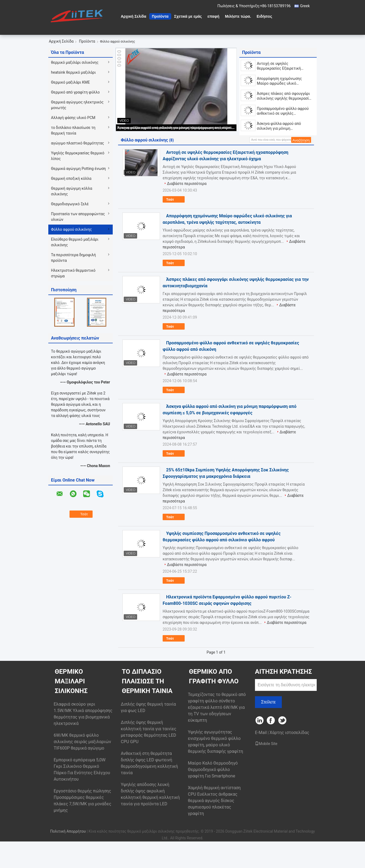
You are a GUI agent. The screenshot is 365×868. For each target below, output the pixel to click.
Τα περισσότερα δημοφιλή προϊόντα (73, 258)
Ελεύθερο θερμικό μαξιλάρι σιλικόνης (75, 242)
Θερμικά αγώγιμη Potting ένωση (78, 169)
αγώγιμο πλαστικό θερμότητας (78, 143)
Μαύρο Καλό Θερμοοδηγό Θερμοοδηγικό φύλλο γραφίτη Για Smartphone (213, 770)
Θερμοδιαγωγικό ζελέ (70, 204)
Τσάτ (174, 200)
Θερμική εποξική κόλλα (71, 178)
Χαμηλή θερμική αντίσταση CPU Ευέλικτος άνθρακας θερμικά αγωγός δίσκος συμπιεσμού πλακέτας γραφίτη (214, 801)
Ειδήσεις (264, 16)
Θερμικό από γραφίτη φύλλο (75, 92)
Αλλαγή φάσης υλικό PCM (73, 118)
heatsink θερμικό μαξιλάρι (73, 72)
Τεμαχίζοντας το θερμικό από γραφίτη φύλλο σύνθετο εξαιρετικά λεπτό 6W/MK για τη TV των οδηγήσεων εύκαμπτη (217, 707)
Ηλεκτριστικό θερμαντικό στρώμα (73, 273)
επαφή (213, 16)
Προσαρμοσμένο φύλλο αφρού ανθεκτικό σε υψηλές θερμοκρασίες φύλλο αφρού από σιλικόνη (285, 111)
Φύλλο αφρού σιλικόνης (71, 229)
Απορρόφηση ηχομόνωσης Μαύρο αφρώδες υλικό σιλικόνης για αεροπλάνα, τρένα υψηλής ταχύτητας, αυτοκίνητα (284, 81)
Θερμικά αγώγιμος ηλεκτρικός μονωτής (77, 105)
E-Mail (261, 733)
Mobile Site (266, 744)
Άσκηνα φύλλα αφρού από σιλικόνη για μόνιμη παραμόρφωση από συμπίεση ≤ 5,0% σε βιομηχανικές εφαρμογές (177, 128)
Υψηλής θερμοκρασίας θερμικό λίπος (78, 156)
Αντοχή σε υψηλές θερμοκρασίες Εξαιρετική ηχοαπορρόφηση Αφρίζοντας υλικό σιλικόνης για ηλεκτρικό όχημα (283, 66)
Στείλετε (269, 702)
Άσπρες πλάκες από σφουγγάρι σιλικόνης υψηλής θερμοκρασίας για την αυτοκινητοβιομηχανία (285, 96)
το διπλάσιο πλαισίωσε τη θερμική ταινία (73, 130)
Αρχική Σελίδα (134, 16)
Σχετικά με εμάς (188, 16)
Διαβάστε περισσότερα (187, 184)
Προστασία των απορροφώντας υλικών (78, 217)
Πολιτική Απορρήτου (68, 831)
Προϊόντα (160, 16)
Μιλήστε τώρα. (238, 16)
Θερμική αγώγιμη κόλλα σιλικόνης (72, 191)
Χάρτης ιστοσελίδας (289, 733)
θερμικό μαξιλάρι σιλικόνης (75, 62)
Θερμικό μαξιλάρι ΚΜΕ (70, 82)
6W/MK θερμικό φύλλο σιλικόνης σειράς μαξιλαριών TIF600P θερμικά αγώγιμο (82, 742)
